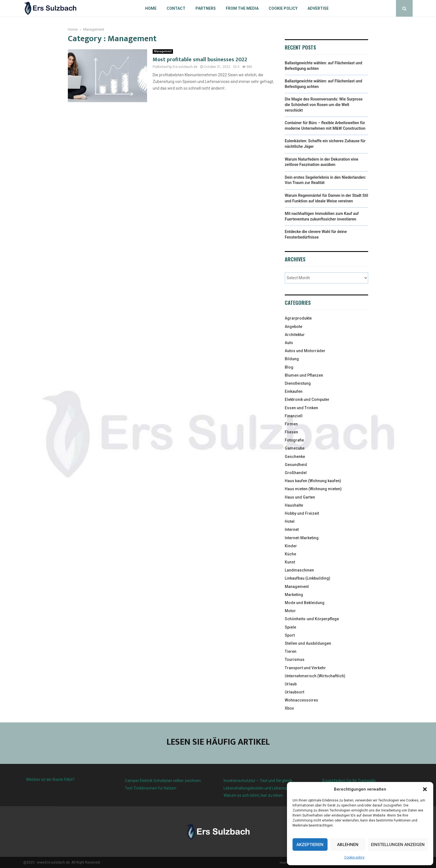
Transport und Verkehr (305, 668)
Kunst (290, 562)
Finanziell (294, 416)
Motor (290, 611)
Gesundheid (296, 465)
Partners (206, 8)
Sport (290, 635)
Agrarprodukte (298, 318)
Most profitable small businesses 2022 (200, 60)
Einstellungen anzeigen (398, 845)
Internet (292, 529)
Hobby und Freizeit (302, 513)
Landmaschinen (299, 570)
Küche (290, 554)
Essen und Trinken (301, 408)
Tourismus (295, 659)
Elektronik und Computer (307, 399)
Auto (289, 343)
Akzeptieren (310, 845)
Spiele (290, 627)
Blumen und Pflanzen (304, 375)
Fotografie (294, 440)
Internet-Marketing (302, 538)
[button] (425, 789)
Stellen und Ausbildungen (308, 643)
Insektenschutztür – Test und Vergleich (258, 781)
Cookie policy (354, 857)
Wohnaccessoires (301, 700)
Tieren (291, 651)
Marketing (294, 595)
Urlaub (291, 684)
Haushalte (294, 505)
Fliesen (291, 432)
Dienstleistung (298, 383)
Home (151, 8)
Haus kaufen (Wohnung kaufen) (313, 481)
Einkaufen (294, 391)
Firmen (291, 424)
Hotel (290, 521)
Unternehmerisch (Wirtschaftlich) (315, 676)
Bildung (292, 359)
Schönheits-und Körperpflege (312, 619)
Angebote (293, 327)
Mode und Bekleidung (305, 603)
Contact (176, 8)
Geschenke (295, 457)
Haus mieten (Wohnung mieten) (313, 489)
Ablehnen (348, 845)
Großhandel (296, 473)
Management (163, 51)
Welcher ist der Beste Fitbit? (50, 779)
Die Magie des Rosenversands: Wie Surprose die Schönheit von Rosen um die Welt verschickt (324, 105)
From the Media (242, 8)
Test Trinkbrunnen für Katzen (151, 788)
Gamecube (295, 448)
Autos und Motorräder (305, 351)
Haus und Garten (300, 497)
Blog (289, 367)
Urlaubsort (294, 692)
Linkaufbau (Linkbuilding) (308, 578)
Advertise (318, 8)
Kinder (291, 546)
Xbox (289, 708)
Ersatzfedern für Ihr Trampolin (349, 781)
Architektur (295, 335)
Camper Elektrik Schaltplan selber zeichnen (163, 781)
